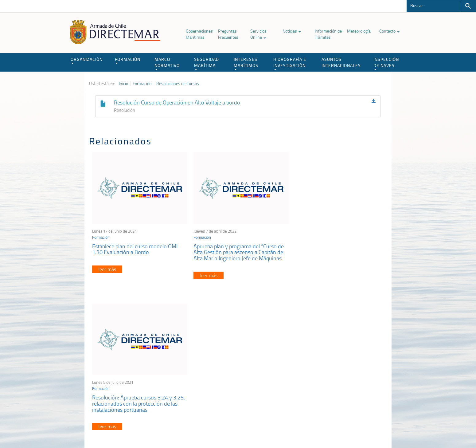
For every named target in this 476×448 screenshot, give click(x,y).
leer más (107, 268)
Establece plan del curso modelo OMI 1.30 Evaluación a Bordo (135, 247)
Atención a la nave (342, 360)
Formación (142, 84)
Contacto (389, 31)
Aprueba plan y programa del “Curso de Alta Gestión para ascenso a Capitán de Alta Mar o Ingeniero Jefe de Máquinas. (236, 250)
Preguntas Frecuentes (228, 34)
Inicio (123, 84)
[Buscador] (433, 5)
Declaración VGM (341, 375)
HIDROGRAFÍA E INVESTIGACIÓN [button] (290, 63)
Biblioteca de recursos (170, 429)
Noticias (292, 31)
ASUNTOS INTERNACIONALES (341, 62)
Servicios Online (258, 34)
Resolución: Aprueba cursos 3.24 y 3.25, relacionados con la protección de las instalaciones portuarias (337, 250)
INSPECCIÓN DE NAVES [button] (386, 63)
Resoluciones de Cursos (178, 84)
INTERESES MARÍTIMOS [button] (246, 63)
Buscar (468, 6)
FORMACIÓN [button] (128, 60)
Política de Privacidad (129, 429)
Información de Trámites (328, 34)
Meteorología (359, 31)
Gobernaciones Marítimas (199, 34)
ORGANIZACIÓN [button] (87, 60)
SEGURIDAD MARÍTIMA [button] (207, 63)
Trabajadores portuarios (347, 368)
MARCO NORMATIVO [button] (167, 63)
